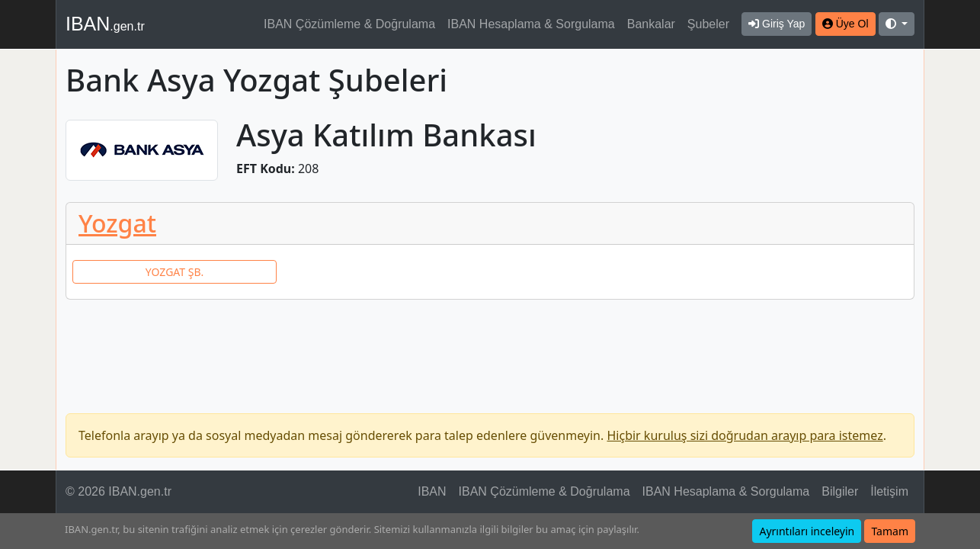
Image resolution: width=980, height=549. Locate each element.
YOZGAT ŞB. (175, 272)
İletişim (889, 491)
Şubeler (708, 24)
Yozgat (117, 223)
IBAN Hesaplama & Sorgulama (531, 24)
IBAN (105, 24)
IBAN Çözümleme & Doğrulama (349, 24)
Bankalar (651, 24)
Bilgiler (840, 491)
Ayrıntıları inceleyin (807, 531)
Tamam (890, 531)
